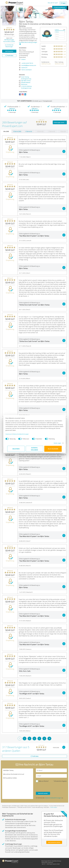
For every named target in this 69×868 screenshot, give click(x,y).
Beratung (44, 57)
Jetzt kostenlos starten (54, 842)
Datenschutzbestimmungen (23, 434)
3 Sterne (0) (40, 131)
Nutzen (43, 49)
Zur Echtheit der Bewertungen (9, 46)
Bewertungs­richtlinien (46, 861)
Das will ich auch (53, 3)
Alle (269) (6, 131)
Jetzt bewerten (9, 51)
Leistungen (44, 52)
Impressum (11, 434)
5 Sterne (57, 30)
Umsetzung (45, 54)
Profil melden (54, 807)
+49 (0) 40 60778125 (27, 63)
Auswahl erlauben (35, 449)
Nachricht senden (43, 793)
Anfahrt (23, 59)
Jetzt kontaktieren (60, 7)
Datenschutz (44, 862)
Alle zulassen (53, 449)
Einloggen (63, 3)
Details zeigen (56, 443)
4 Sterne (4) (29, 131)
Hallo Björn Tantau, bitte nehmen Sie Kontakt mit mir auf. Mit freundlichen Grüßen (18, 784)
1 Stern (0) (63, 131)
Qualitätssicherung (56, 861)
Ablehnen (16, 449)
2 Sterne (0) (52, 131)
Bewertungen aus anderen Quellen (9, 40)
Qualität (44, 46)
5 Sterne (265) (17, 131)
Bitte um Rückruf (44, 781)
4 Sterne (57, 32)
